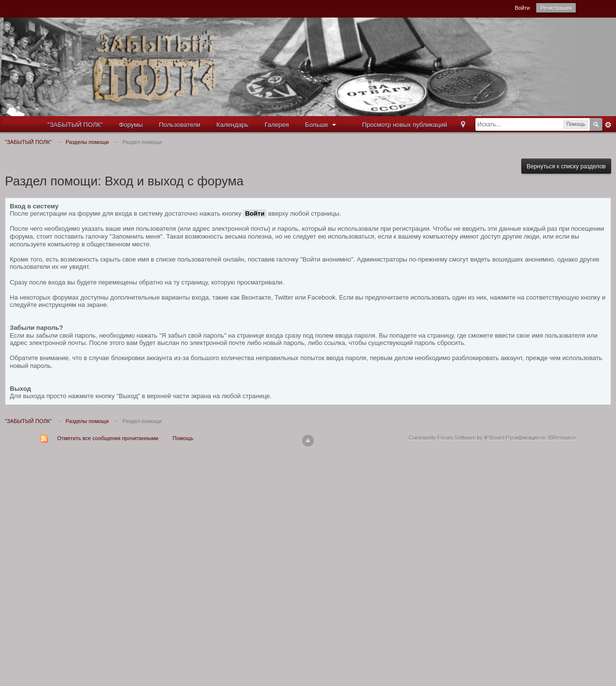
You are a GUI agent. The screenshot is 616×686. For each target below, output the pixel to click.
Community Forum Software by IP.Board (456, 438)
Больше (322, 125)
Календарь (232, 125)
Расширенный (608, 125)
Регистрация (556, 8)
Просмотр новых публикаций (405, 125)
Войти (523, 8)
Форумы (131, 125)
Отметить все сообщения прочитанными (108, 438)
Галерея (277, 125)
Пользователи (180, 125)
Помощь (183, 438)
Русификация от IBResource (540, 438)
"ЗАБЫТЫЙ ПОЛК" (75, 125)
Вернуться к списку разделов (566, 166)
